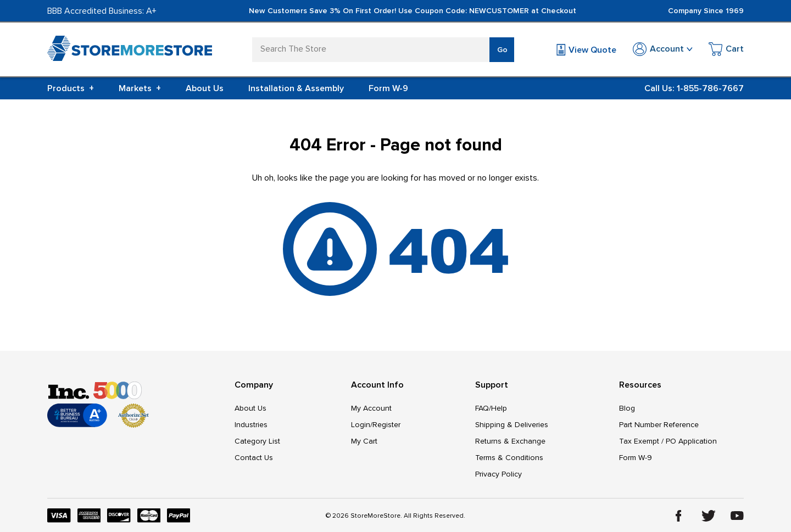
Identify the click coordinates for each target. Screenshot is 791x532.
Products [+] (71, 88)
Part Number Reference (659, 425)
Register (386, 425)
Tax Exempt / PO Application (668, 441)
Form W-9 (388, 88)
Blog (627, 408)
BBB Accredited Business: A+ (102, 11)
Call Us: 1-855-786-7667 (694, 88)
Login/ (362, 425)
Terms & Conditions (509, 458)
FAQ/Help (491, 408)
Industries (251, 425)
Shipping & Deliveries (512, 425)
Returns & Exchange (510, 441)
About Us (205, 88)
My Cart (364, 441)
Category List (257, 441)
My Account (371, 408)
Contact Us (254, 458)
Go (502, 50)
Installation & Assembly (296, 88)
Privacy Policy (498, 474)
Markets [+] (140, 88)
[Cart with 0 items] (726, 51)
